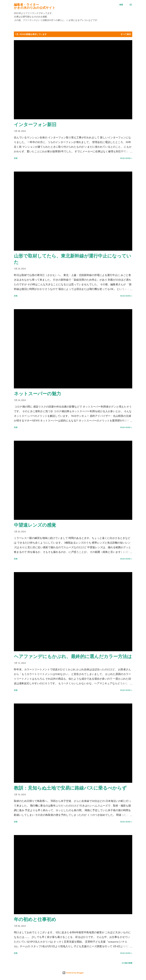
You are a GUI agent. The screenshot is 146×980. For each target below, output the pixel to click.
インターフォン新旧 (35, 124)
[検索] (121, 5)
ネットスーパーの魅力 (37, 394)
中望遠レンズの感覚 (35, 525)
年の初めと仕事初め (35, 919)
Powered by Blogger (73, 973)
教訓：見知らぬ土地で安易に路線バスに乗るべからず (70, 788)
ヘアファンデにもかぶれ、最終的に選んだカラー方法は (73, 656)
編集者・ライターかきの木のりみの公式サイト (35, 6)
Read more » (126, 158)
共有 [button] (16, 158)
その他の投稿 (127, 963)
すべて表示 (126, 34)
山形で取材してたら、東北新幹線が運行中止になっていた (72, 259)
